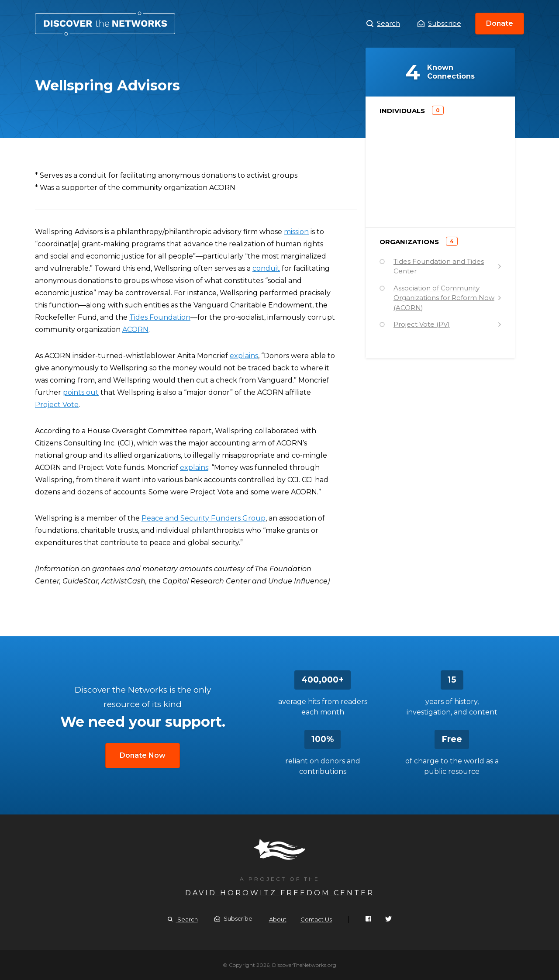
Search (383, 24)
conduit (266, 268)
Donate (500, 23)
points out (81, 392)
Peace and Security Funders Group (204, 518)
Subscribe (439, 23)
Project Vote (57, 405)
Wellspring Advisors (105, 24)
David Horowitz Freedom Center (280, 893)
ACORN (135, 330)
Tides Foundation (160, 317)
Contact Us (316, 919)
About (278, 919)
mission (296, 232)
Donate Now (143, 755)
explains (244, 356)
